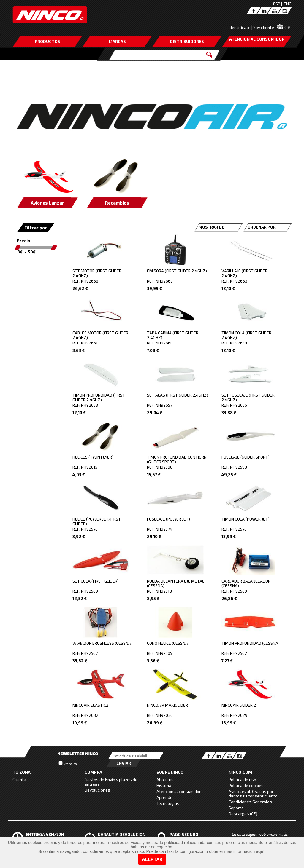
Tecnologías (168, 803)
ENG (288, 4)
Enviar (124, 763)
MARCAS (117, 41)
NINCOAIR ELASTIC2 (90, 705)
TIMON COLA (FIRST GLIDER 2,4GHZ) (246, 335)
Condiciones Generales (250, 802)
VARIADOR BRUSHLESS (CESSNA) (102, 643)
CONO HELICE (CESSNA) (168, 643)
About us (165, 780)
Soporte (236, 808)
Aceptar (152, 859)
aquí (260, 851)
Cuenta (19, 780)
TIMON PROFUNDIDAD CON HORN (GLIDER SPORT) (177, 459)
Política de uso (242, 780)
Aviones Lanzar (47, 203)
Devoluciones (97, 790)
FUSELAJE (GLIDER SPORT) (246, 457)
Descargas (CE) (243, 814)
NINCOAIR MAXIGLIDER (167, 705)
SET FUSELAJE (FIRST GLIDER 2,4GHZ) (248, 397)
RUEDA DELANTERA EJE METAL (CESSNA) (176, 583)
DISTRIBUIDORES (187, 41)
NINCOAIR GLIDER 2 (239, 705)
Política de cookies (246, 785)
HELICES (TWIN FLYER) (93, 457)
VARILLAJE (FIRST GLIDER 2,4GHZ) (244, 273)
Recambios (117, 203)
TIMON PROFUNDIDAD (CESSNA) (251, 643)
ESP (277, 4)
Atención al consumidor (179, 791)
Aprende (164, 797)
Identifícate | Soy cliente (251, 27)
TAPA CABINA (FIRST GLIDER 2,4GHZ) (173, 335)
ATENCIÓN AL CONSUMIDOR (257, 39)
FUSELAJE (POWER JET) (168, 519)
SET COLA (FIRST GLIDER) (96, 581)
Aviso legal (72, 764)
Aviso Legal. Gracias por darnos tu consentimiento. (254, 794)
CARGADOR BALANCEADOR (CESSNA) (246, 583)
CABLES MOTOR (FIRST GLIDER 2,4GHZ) (100, 335)
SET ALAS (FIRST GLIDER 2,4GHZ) (178, 395)
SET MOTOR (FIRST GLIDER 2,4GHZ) (97, 273)
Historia (164, 785)
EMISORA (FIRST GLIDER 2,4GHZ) (177, 271)
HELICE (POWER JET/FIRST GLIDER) (97, 521)
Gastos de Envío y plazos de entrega (111, 782)
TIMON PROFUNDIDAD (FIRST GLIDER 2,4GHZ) (99, 397)
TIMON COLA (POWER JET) (246, 519)
